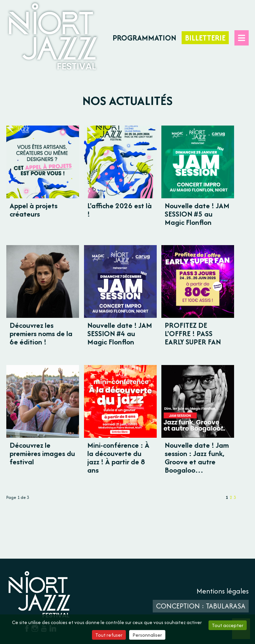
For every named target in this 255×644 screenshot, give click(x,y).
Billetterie (205, 38)
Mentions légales (223, 591)
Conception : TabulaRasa (201, 606)
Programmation (144, 38)
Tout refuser (109, 635)
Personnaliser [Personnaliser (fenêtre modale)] (147, 635)
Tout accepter (228, 625)
